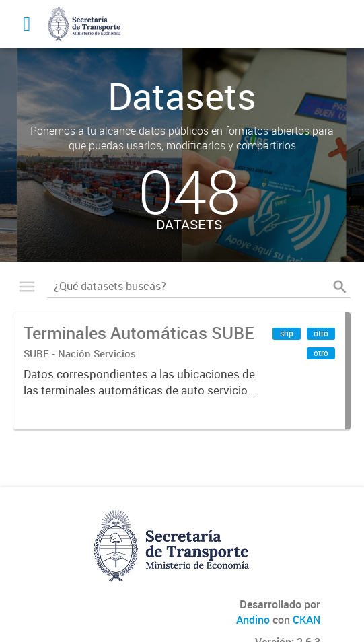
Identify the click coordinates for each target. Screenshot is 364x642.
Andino (253, 620)
